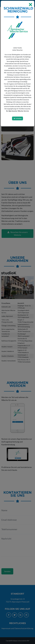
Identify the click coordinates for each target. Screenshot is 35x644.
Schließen (17, 118)
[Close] (30, 5)
